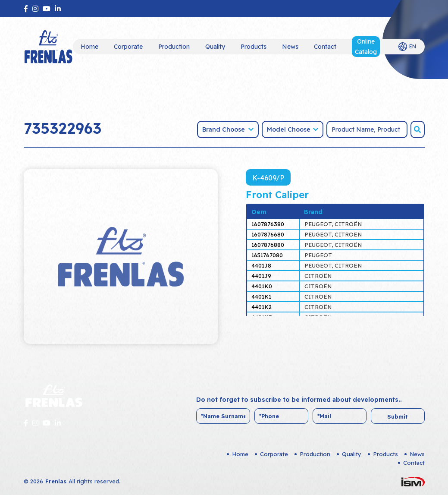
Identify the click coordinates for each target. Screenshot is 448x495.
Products (254, 47)
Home (89, 47)
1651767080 (267, 255)
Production (174, 47)
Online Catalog (366, 47)
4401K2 (262, 307)
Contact (325, 47)
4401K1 (261, 296)
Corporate (128, 47)
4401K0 (262, 286)
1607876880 (268, 245)
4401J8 (261, 265)
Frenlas (56, 481)
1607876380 (268, 224)
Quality (215, 47)
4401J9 (261, 276)
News (290, 47)
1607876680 (268, 234)
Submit (398, 416)
